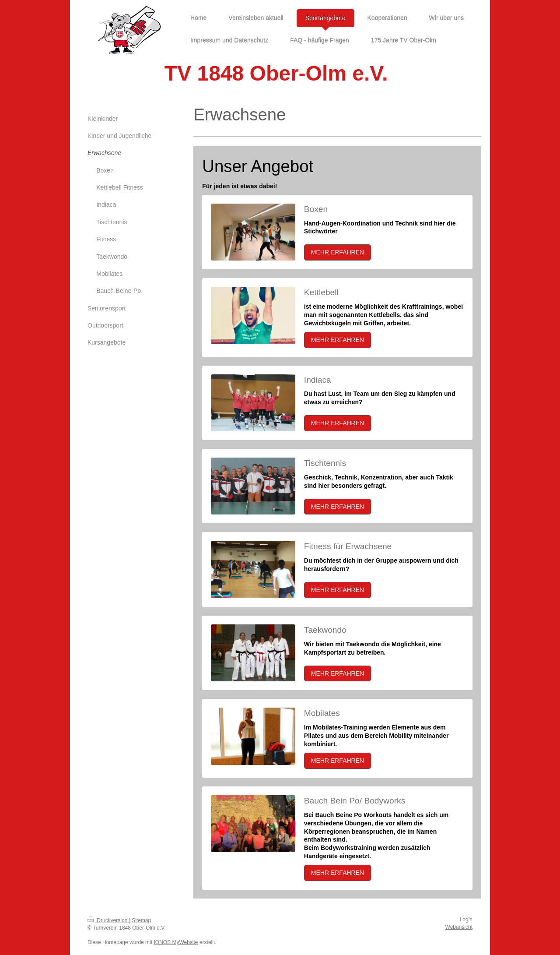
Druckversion (108, 920)
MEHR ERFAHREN (338, 252)
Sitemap (141, 920)
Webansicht (459, 927)
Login (466, 920)
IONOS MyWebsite (176, 942)
